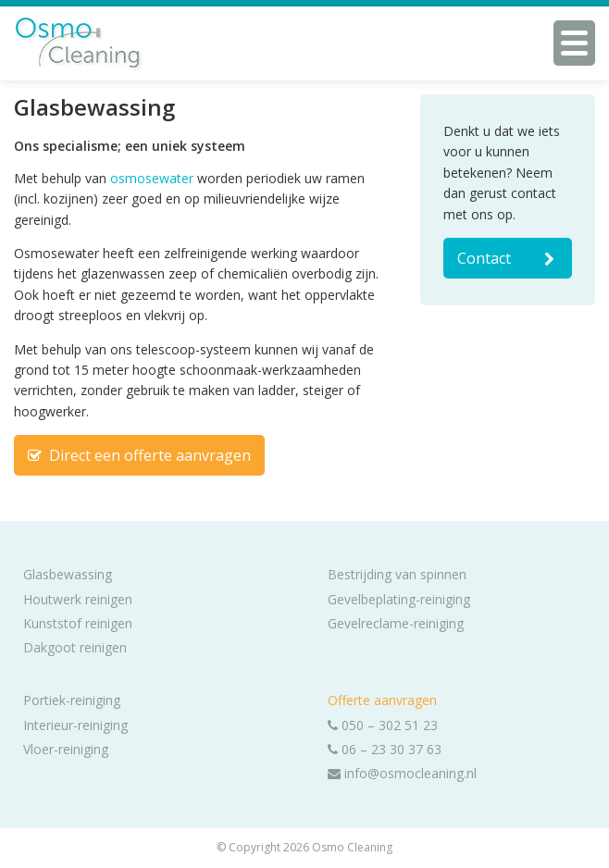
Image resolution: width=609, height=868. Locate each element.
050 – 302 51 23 (383, 725)
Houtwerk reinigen (78, 599)
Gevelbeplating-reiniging (399, 599)
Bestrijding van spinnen (397, 574)
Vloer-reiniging (66, 749)
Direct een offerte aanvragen (139, 455)
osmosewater (152, 178)
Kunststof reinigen (78, 623)
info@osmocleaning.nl (402, 773)
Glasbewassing (68, 574)
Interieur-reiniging (75, 725)
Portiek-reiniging (72, 700)
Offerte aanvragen (382, 700)
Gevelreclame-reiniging (396, 623)
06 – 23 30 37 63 (385, 749)
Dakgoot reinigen (75, 647)
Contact (508, 258)
